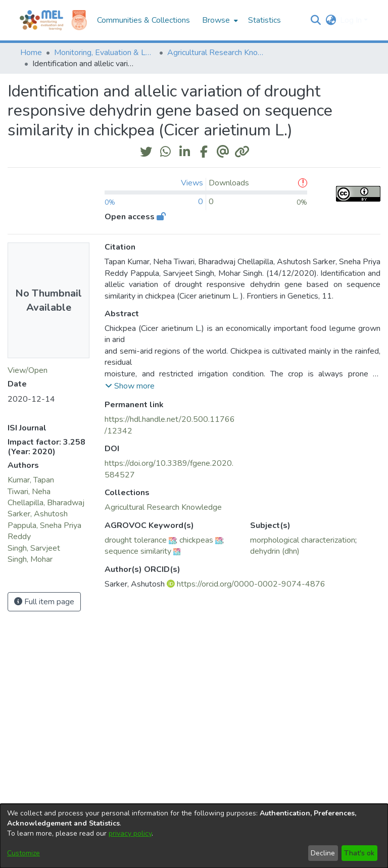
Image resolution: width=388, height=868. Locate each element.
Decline (323, 853)
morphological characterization (303, 540)
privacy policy (130, 833)
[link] (163, 507)
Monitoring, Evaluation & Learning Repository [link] (105, 53)
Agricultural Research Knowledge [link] (218, 53)
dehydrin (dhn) (275, 551)
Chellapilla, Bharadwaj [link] (46, 503)
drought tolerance (136, 540)
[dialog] (194, 836)
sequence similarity (138, 551)
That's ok (359, 853)
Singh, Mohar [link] (30, 559)
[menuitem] (219, 20)
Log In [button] (352, 20)
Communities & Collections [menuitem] (143, 20)
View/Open (28, 370)
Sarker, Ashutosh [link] (38, 514)
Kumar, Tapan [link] (31, 480)
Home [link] (31, 53)
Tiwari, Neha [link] (29, 492)
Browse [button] (216, 20)
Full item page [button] (44, 602)
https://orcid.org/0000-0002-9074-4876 (251, 584)
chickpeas (196, 540)
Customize (23, 853)
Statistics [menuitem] (264, 20)
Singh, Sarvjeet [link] (34, 548)
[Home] (41, 20)
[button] (316, 20)
